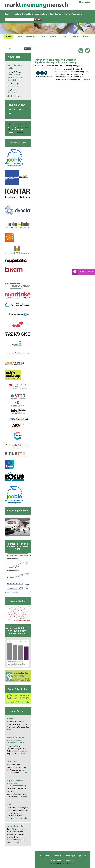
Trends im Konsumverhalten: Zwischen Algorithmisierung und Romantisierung (55, 61)
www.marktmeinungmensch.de (62, 861)
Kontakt (57, 856)
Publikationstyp (17, 109)
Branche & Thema (17, 105)
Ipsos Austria (13, 762)
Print (88, 51)
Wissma (10, 719)
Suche (27, 48)
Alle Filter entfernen (14, 96)
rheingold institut (15, 826)
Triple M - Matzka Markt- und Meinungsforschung (16, 783)
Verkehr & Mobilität (16, 75)
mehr (88, 79)
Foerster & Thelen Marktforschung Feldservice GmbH (15, 740)
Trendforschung (14, 86)
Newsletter (85, 2)
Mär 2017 (12, 93)
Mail (81, 51)
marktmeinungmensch (36, 5)
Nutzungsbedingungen (76, 856)
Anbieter (13, 114)
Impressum (44, 856)
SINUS (10, 805)
